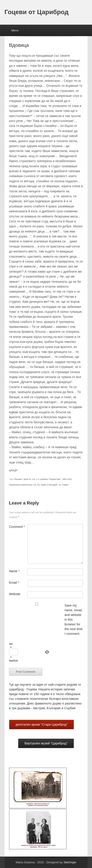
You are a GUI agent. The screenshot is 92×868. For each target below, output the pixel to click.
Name (14, 571)
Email (14, 583)
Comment (17, 527)
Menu (15, 30)
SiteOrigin (70, 862)
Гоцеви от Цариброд (37, 12)
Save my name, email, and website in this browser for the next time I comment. (74, 620)
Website (15, 594)
